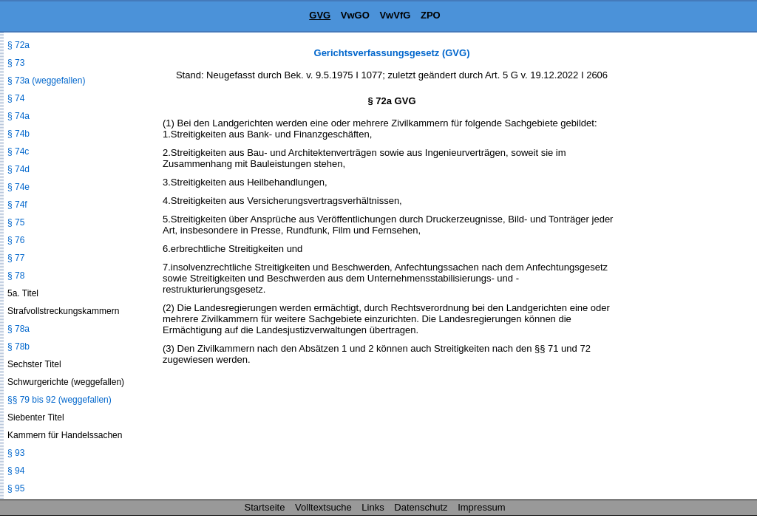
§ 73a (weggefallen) (46, 81)
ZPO (431, 15)
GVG (320, 15)
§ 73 (16, 63)
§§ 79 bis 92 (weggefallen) (60, 400)
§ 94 (16, 471)
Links (373, 507)
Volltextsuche (323, 507)
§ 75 (16, 222)
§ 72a (18, 45)
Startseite (265, 507)
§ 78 (16, 276)
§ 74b (18, 134)
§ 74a (18, 116)
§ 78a (18, 329)
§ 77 (16, 258)
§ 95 (16, 488)
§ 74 (16, 98)
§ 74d (18, 169)
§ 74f (17, 205)
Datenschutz (421, 507)
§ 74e (18, 187)
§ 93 (16, 453)
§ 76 (16, 240)
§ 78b (18, 347)
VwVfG (395, 15)
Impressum (481, 507)
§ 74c (18, 151)
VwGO (355, 15)
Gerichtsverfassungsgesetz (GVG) (392, 53)
